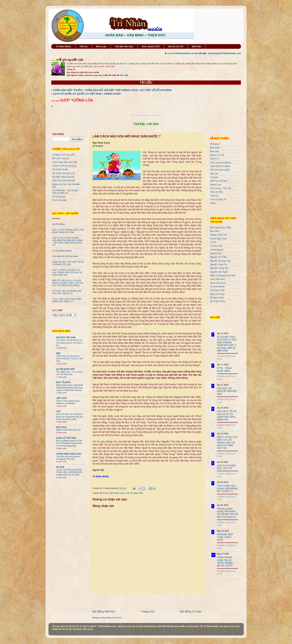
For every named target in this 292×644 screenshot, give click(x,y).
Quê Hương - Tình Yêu (221, 188)
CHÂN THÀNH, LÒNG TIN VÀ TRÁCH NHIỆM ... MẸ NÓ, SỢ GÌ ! (226, 562)
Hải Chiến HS (58, 169)
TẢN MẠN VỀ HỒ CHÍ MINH (65, 256)
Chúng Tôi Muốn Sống (63, 166)
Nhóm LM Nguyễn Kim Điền (223, 275)
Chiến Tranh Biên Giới (63, 162)
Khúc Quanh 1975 (151, 46)
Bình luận (104, 493)
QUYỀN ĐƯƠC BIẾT (66, 369)
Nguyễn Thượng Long (220, 261)
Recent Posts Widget (232, 579)
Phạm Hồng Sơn (218, 283)
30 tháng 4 (215, 144)
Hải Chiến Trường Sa (62, 173)
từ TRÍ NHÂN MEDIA (62, 251)
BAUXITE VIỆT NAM (66, 337)
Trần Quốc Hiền (218, 290)
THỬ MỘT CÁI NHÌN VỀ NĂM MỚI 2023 (227, 391)
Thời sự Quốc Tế (218, 199)
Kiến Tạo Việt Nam (219, 181)
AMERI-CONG (112, 94)
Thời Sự (84, 46)
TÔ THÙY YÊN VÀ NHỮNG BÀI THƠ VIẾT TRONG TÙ (67, 292)
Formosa (214, 177)
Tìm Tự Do (57, 200)
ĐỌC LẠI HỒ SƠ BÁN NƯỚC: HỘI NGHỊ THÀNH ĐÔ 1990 (68, 231)
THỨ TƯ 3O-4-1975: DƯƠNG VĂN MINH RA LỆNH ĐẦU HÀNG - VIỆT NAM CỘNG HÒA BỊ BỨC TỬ (68, 242)
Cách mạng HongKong (221, 162)
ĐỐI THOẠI (62, 427)
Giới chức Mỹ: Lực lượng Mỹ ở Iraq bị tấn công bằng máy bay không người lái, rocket (70, 417)
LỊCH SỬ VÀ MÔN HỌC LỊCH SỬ (226, 467)
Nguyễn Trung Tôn (219, 264)
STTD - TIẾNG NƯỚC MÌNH (224, 370)
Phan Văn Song (218, 279)
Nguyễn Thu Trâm (218, 257)
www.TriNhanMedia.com (181, 53)
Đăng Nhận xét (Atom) (111, 618)
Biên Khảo (215, 148)
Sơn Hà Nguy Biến (134, 493)
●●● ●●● (56, 101)
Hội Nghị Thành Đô (61, 177)
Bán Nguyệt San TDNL (221, 227)
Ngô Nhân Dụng (117, 493)
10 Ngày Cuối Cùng (61, 155)
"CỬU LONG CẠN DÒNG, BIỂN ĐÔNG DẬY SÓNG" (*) (67, 300)
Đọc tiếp (124, 75)
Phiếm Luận (216, 185)
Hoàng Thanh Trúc (219, 235)
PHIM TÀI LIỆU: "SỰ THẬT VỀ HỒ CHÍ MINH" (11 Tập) (68, 263)
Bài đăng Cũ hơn (191, 611)
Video (213, 203)
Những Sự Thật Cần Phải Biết (66, 184)
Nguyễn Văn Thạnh (219, 272)
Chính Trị (214, 159)
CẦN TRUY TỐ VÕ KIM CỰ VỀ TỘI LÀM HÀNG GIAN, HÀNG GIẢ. (227, 415)
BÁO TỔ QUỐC (64, 382)
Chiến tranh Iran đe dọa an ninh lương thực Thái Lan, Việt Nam (70, 359)
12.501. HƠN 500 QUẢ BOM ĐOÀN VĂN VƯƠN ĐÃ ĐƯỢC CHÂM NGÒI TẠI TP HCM (69, 472)
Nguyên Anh (216, 253)
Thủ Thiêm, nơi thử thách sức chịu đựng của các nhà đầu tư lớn (70, 343)
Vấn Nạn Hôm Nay (124, 46)
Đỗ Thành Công (218, 301)
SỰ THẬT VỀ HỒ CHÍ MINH (156, 90)
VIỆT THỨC (62, 398)
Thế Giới (214, 196)
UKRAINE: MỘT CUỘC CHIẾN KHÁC (225, 537)
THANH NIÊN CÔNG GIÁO (69, 454)
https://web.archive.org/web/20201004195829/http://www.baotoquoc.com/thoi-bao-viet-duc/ (70, 388)
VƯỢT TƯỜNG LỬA (76, 100)
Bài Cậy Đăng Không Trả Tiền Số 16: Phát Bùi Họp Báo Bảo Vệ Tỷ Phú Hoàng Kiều (69, 443)
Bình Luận (101, 46)
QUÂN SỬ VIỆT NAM (66, 438)
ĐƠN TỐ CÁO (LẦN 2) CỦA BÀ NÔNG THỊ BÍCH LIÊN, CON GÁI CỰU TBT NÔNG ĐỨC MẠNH (68, 283)
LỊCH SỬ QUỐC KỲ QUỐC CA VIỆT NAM (77, 94)
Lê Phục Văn (216, 246)
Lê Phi (213, 242)
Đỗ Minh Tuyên (217, 298)
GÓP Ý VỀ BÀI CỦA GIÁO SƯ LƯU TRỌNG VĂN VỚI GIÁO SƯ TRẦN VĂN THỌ (67, 272)
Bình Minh (215, 231)
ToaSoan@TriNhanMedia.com (224, 53)
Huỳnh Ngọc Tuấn (219, 239)
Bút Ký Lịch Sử (176, 46)
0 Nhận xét (222, 356)
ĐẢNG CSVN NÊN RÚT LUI (69, 430)
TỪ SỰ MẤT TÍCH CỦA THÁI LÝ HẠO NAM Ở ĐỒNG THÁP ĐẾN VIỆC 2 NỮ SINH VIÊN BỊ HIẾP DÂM (227, 344)
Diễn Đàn (197, 46)
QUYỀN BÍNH (59, 224)
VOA (58, 411)
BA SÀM (60, 467)
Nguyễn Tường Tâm (220, 268)
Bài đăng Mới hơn (104, 611)
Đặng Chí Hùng (217, 294)
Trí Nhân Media (63, 46)
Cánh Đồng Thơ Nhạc (220, 166)
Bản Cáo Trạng (59, 158)
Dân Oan (214, 174)
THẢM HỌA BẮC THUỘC (68, 90)
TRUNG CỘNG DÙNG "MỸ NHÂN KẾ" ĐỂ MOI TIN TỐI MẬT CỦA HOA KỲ (227, 513)
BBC (58, 353)
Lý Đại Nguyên (217, 250)
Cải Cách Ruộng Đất (220, 170)
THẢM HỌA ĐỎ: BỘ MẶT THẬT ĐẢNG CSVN (111, 90)
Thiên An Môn (217, 192)
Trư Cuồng (57, 197)
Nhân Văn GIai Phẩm (62, 180)
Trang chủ (147, 611)
